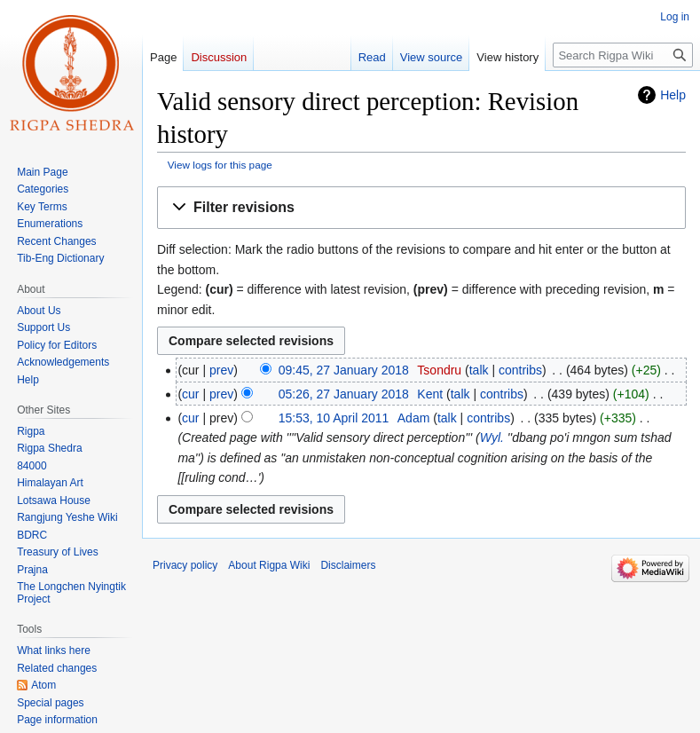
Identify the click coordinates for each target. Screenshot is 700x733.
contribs (520, 370)
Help (673, 95)
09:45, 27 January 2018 (344, 370)
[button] (421, 208)
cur (190, 394)
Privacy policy (185, 565)
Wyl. (492, 437)
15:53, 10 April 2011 (334, 418)
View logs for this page (220, 165)
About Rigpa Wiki (269, 565)
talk (479, 370)
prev (221, 370)
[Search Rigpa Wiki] (623, 55)
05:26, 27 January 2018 (344, 394)
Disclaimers (348, 565)
